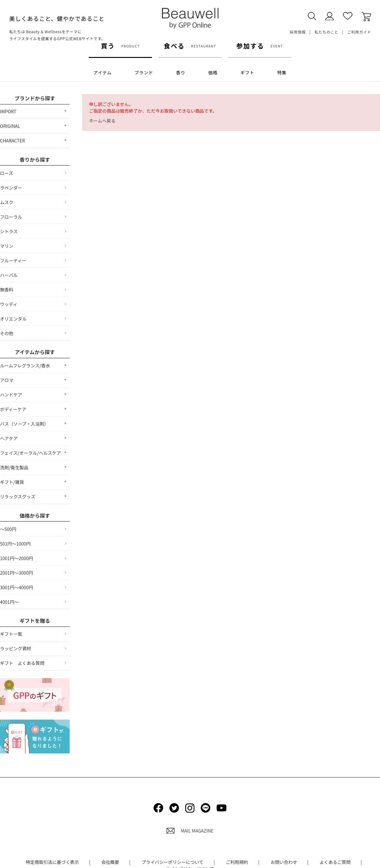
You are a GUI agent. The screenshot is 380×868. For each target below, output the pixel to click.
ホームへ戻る (102, 121)
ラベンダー (11, 188)
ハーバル (9, 275)
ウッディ (9, 304)
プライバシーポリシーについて (172, 862)
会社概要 (110, 862)
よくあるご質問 (335, 862)
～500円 (8, 529)
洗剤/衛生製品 (14, 467)
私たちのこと (326, 32)
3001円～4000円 (16, 587)
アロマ (7, 380)
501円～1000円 (15, 544)
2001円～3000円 (16, 573)
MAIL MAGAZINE (190, 831)
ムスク (7, 202)
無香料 (7, 290)
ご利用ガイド (359, 32)
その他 (7, 333)
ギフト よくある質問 (22, 663)
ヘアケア (9, 438)
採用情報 (298, 32)
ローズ (6, 173)
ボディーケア (13, 409)
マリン (7, 246)
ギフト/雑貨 (12, 482)
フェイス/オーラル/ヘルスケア (31, 453)
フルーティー (13, 260)
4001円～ (9, 602)
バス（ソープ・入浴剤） (24, 424)
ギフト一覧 (11, 634)
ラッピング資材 (16, 648)
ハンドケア (11, 395)
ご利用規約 (237, 862)
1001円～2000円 (16, 558)
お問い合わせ (284, 862)
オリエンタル (13, 319)
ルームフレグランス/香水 (25, 365)
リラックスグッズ (18, 496)
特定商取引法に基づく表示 (52, 862)
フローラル (11, 217)
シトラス (9, 231)
